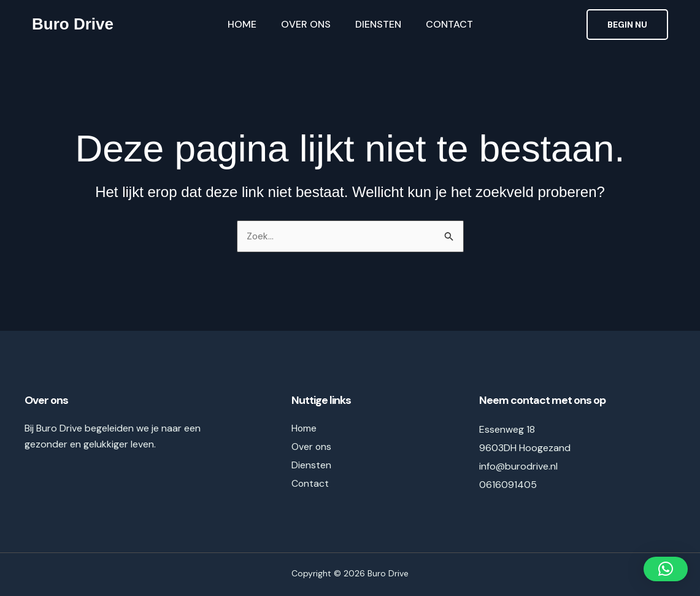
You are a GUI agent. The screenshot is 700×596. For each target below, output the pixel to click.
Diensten (378, 24)
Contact (449, 24)
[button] (627, 25)
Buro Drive (73, 24)
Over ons (306, 24)
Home (242, 24)
